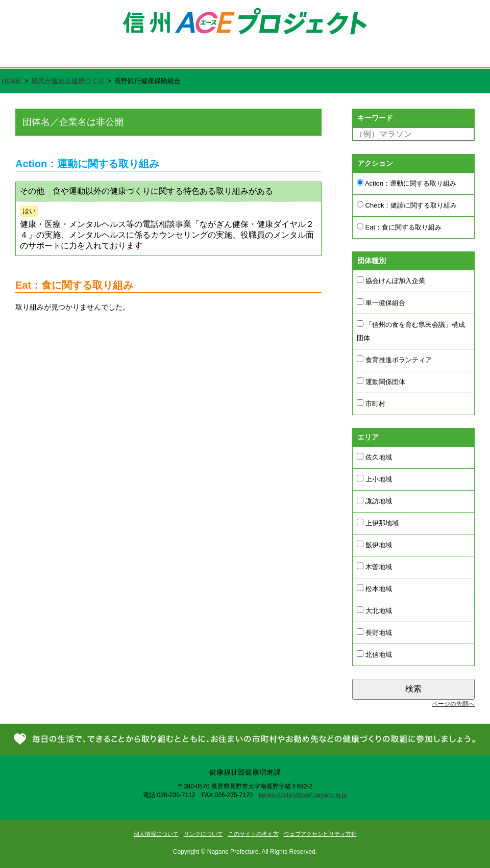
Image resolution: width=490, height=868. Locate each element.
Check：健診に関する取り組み (407, 205)
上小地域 (374, 479)
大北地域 (374, 610)
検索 (413, 689)
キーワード (375, 118)
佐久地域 (374, 457)
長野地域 (374, 632)
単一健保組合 (381, 302)
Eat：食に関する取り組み (399, 227)
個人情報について (156, 834)
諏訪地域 (374, 501)
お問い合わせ (448, 57)
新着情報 (371, 57)
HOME (11, 81)
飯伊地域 (374, 545)
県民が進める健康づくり (278, 57)
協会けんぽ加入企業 (391, 280)
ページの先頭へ (453, 704)
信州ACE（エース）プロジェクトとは (141, 57)
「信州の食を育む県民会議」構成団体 (411, 331)
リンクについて (203, 834)
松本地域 (374, 589)
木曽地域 (374, 567)
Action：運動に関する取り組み (407, 183)
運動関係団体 (381, 381)
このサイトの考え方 (253, 834)
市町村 (371, 403)
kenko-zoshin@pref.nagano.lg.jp (303, 795)
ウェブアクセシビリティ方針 (320, 834)
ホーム (31, 57)
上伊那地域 (378, 523)
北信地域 (374, 654)
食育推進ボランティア (394, 360)
